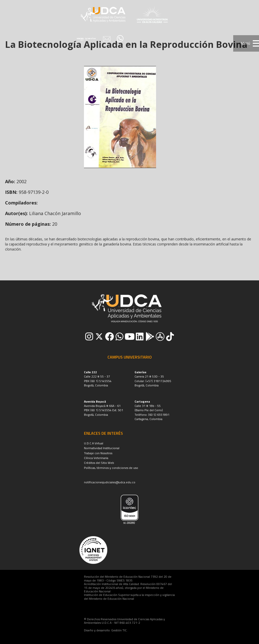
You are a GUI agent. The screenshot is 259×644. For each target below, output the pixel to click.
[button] (246, 43)
